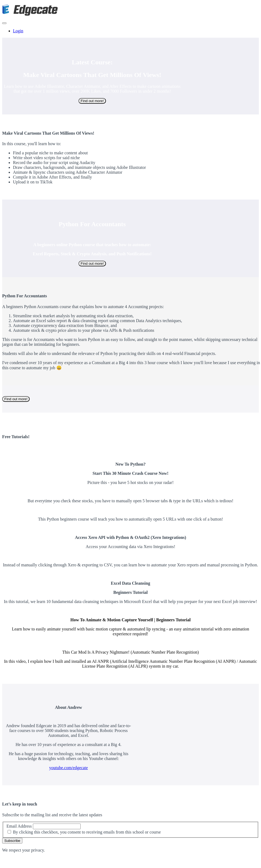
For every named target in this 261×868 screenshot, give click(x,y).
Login (18, 31)
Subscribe (12, 841)
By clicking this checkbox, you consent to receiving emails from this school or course (87, 832)
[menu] (130, 31)
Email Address (19, 826)
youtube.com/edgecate (68, 768)
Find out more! (92, 101)
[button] (4, 23)
